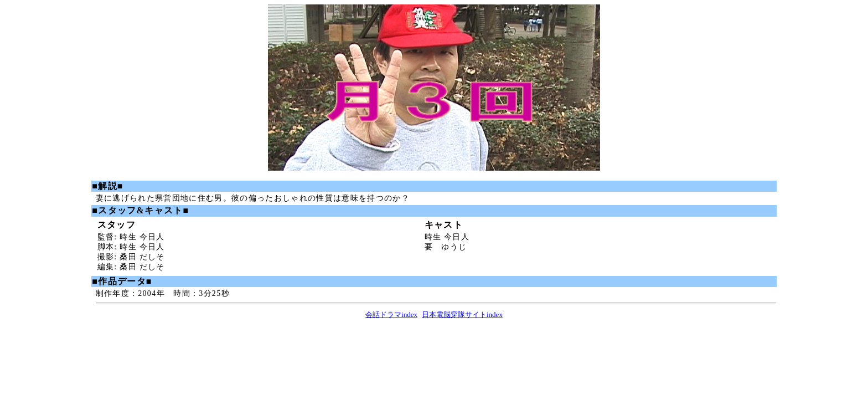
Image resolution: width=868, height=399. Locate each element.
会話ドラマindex (391, 314)
